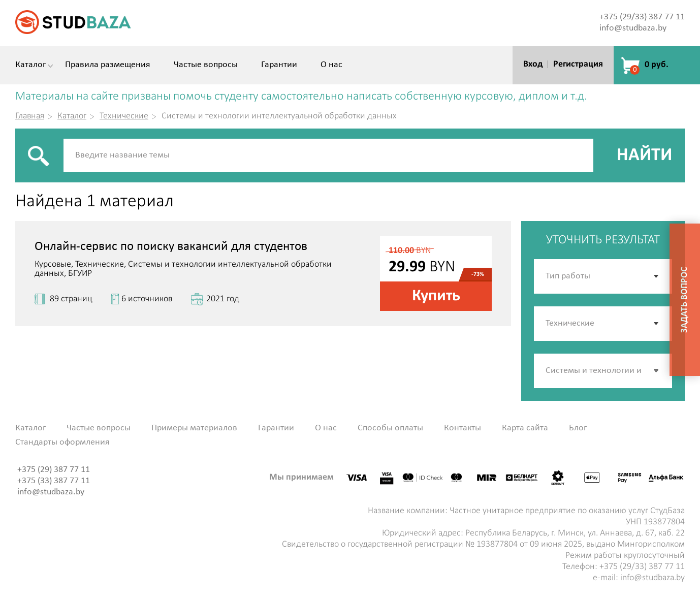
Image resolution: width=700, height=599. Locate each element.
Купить (436, 296)
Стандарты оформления (62, 443)
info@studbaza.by (633, 28)
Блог (578, 428)
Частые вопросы (206, 65)
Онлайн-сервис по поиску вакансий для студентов (171, 247)
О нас (331, 65)
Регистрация (578, 64)
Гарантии (279, 65)
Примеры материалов (194, 428)
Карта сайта (525, 428)
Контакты (463, 428)
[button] (657, 371)
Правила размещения (108, 65)
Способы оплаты (390, 428)
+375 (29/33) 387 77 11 (642, 17)
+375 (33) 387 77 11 (54, 481)
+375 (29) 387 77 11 (54, 470)
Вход (533, 64)
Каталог (30, 65)
